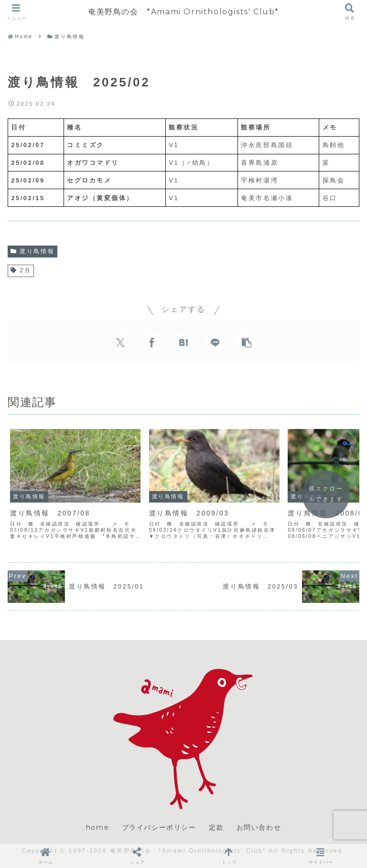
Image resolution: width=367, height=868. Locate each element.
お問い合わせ (259, 827)
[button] (247, 343)
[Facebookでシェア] (152, 343)
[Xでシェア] (120, 343)
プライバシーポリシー (159, 827)
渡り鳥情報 (32, 251)
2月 (21, 270)
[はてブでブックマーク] (183, 343)
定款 (216, 827)
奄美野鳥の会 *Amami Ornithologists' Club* (183, 12)
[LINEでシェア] (215, 343)
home (97, 827)
